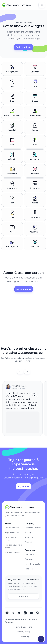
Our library (30, 554)
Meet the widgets (32, 564)
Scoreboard (12, 171)
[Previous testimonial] (20, 372)
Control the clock (13, 528)
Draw (12, 98)
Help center (30, 569)
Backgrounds (12, 69)
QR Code (12, 156)
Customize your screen (12, 539)
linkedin (19, 613)
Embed (35, 98)
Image (35, 127)
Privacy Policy (24, 632)
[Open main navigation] (42, 5)
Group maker (35, 112)
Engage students (12, 532)
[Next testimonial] (27, 372)
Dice (35, 83)
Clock (12, 83)
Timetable (35, 200)
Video (12, 229)
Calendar (35, 69)
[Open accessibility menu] (41, 639)
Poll (35, 142)
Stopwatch (12, 185)
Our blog (29, 559)
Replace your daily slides (13, 546)
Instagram (25, 613)
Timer (12, 214)
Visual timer (35, 229)
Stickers (35, 171)
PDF (12, 142)
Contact (28, 542)
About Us (29, 537)
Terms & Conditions (24, 627)
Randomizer (35, 156)
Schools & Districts (33, 528)
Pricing (28, 532)
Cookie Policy (24, 636)
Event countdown (12, 112)
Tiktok (37, 613)
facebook (7, 613)
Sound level (35, 185)
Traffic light (35, 214)
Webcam (35, 243)
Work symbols (12, 243)
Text (12, 200)
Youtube (31, 613)
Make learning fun (13, 552)
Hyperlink (12, 127)
